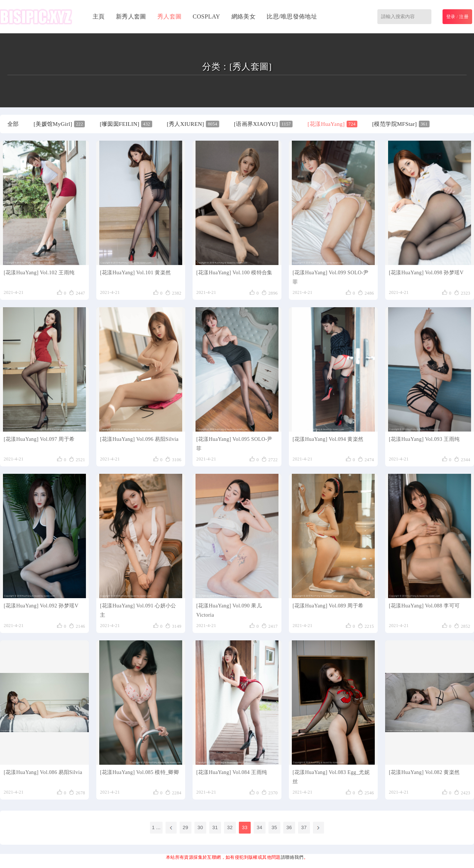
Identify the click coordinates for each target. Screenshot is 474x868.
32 (230, 827)
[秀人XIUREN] (193, 124)
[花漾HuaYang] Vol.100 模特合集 (234, 273)
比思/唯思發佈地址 (292, 16)
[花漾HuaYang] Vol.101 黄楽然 (135, 273)
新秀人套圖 (131, 16)
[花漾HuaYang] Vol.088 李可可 (424, 606)
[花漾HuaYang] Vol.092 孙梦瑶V (41, 606)
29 (185, 827)
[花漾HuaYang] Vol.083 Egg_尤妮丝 (331, 777)
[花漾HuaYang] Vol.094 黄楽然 (328, 439)
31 (215, 827)
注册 (464, 17)
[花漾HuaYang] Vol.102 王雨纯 (39, 273)
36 (289, 827)
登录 (451, 17)
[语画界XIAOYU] (263, 124)
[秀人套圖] (250, 67)
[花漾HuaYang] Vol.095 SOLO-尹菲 (234, 444)
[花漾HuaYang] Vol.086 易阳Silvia (43, 772)
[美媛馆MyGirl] (59, 124)
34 (259, 827)
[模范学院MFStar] (401, 124)
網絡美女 (244, 16)
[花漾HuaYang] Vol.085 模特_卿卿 (139, 772)
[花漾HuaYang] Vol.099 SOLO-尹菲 (331, 277)
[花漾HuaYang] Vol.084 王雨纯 (232, 772)
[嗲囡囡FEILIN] (126, 124)
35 (274, 827)
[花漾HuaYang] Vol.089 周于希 (328, 606)
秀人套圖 (170, 16)
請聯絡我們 (292, 857)
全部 (13, 124)
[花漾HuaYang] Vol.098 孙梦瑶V (426, 273)
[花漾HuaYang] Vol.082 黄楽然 (424, 772)
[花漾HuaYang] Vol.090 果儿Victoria (229, 610)
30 (200, 827)
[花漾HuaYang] (332, 124)
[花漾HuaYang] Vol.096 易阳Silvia (139, 439)
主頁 (99, 16)
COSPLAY (206, 16)
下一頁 (318, 828)
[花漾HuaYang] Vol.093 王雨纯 (424, 439)
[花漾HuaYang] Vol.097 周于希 (39, 439)
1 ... (156, 827)
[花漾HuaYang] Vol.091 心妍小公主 (138, 610)
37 (304, 827)
